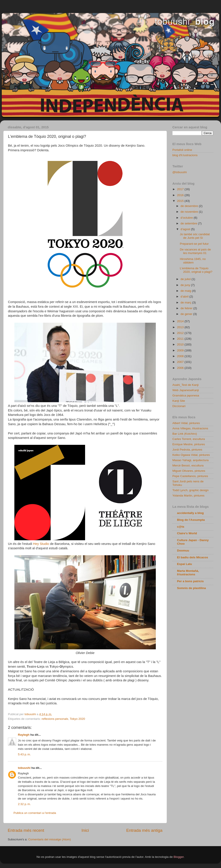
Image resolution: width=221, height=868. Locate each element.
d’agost (186, 229)
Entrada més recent (26, 830)
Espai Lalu (185, 564)
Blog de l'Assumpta (191, 520)
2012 (181, 333)
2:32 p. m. (24, 804)
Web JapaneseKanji (186, 390)
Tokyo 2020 (77, 719)
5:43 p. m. (24, 754)
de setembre (189, 223)
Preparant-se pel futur (194, 244)
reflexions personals (55, 719)
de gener (187, 314)
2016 (181, 195)
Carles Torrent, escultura (189, 439)
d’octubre (187, 218)
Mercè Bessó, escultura (188, 465)
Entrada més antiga (144, 830)
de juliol (186, 279)
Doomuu (183, 551)
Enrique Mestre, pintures (189, 444)
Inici (85, 830)
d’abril (185, 297)
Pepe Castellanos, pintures (190, 476)
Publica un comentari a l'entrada (35, 813)
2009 (181, 350)
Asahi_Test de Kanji (186, 385)
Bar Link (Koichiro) (185, 434)
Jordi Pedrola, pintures (187, 450)
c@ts (181, 527)
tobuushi (24, 768)
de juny (186, 285)
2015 (181, 201)
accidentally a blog (190, 513)
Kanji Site (179, 401)
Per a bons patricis (190, 581)
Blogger (179, 857)
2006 (181, 368)
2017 (181, 189)
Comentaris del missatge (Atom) (50, 839)
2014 (181, 321)
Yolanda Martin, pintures (188, 496)
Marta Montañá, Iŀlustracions (188, 573)
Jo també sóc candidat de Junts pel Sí (195, 236)
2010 (181, 344)
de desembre (190, 206)
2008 (181, 356)
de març (186, 302)
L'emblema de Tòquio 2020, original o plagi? (196, 270)
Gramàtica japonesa (186, 395)
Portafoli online (182, 150)
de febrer (187, 308)
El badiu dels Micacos (192, 557)
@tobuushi (180, 172)
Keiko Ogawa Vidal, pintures (191, 455)
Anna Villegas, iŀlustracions (190, 428)
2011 (181, 339)
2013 (181, 327)
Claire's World (187, 533)
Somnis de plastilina (191, 588)
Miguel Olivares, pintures (189, 471)
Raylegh (24, 735)
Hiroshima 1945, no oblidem (193, 261)
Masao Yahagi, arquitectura (191, 460)
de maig (186, 291)
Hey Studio (41, 544)
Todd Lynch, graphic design (191, 490)
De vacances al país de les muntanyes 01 (195, 251)
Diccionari (179, 406)
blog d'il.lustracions (185, 155)
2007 (181, 362)
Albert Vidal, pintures (186, 423)
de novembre (190, 212)
